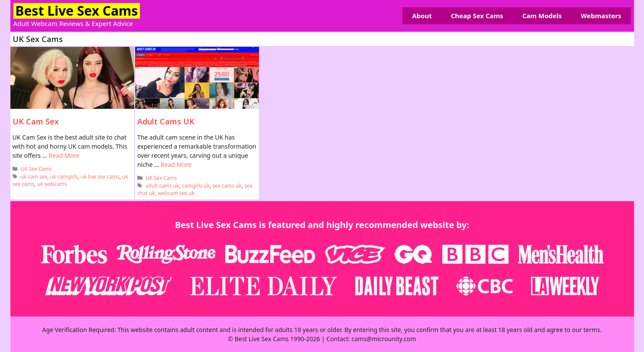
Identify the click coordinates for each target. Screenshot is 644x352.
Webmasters (601, 16)
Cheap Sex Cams (477, 16)
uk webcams (52, 184)
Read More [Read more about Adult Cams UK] (176, 165)
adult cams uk (162, 186)
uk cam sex (34, 176)
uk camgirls (64, 176)
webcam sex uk (176, 193)
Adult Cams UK (166, 121)
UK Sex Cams (37, 169)
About (422, 16)
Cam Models (542, 16)
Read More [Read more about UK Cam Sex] (64, 155)
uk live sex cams (100, 176)
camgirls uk (196, 186)
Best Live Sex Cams (77, 11)
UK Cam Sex (36, 121)
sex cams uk (227, 186)
